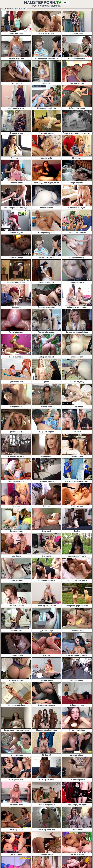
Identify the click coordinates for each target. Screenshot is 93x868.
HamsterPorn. (43, 2)
